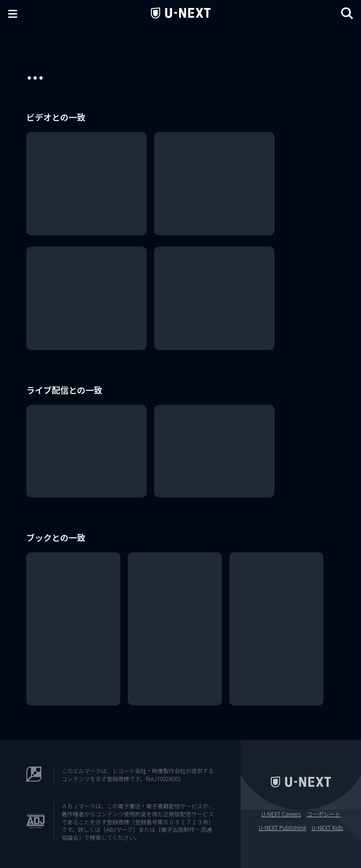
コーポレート (323, 814)
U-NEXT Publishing (282, 828)
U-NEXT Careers (281, 814)
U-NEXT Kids (327, 828)
